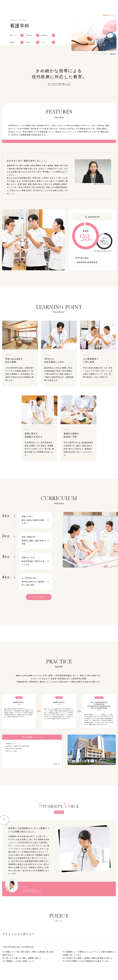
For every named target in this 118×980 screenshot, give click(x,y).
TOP (95, 54)
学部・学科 (104, 54)
